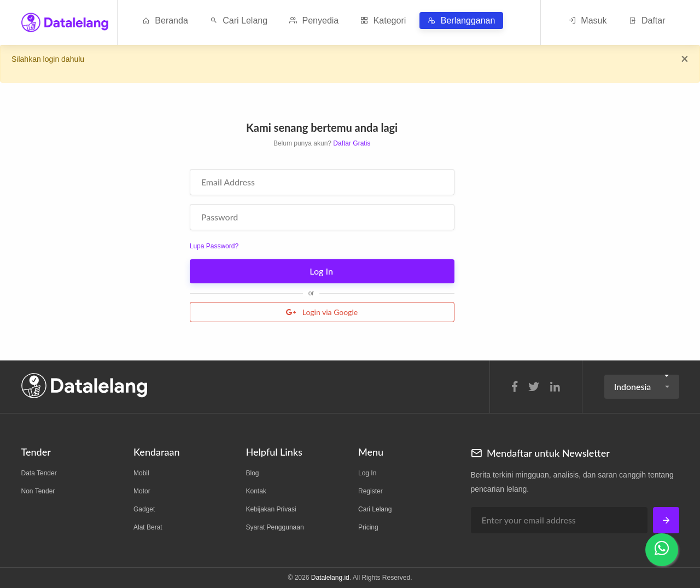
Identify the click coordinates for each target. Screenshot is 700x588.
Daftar (647, 21)
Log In (322, 271)
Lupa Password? (214, 246)
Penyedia (314, 21)
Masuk (588, 21)
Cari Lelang (239, 21)
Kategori (383, 21)
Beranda (165, 21)
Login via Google (322, 312)
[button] (642, 387)
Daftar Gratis (352, 143)
